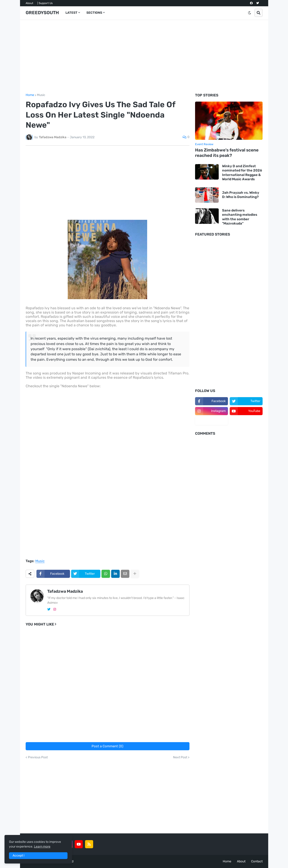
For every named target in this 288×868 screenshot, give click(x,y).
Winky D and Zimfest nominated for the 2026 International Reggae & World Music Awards (242, 173)
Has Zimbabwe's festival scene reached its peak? (227, 153)
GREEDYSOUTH (42, 13)
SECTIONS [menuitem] (94, 13)
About (29, 3)
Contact (257, 861)
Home (30, 95)
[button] (250, 13)
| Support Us (45, 3)
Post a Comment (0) (107, 746)
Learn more (42, 847)
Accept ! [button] (18, 856)
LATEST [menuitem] (71, 13)
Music (41, 95)
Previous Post (38, 757)
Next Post (180, 757)
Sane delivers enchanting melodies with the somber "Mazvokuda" (240, 217)
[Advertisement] (144, 56)
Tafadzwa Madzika (65, 591)
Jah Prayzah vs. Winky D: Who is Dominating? (241, 195)
